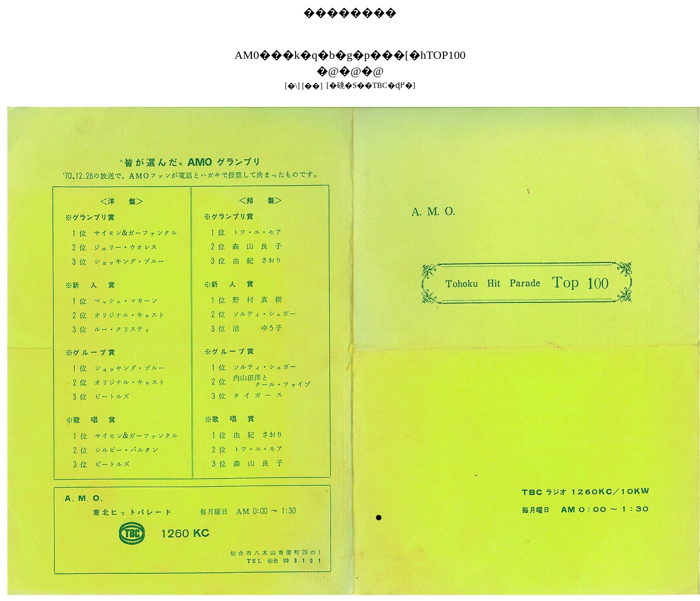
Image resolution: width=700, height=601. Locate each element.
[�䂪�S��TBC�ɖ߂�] (371, 85)
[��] (312, 86)
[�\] (292, 86)
